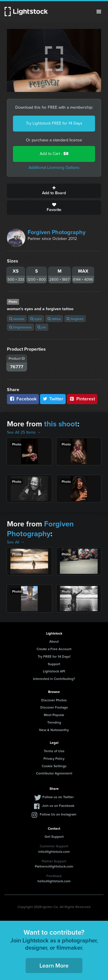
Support (54, 664)
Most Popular (54, 715)
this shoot (61, 424)
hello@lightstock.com (54, 881)
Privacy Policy (54, 758)
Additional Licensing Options (54, 168)
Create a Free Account (54, 649)
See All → (16, 542)
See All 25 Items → (24, 432)
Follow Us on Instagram (58, 814)
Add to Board (54, 191)
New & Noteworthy (54, 730)
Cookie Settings (54, 766)
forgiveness (20, 327)
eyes (36, 319)
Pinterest (82, 399)
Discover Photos (54, 700)
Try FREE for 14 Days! (54, 656)
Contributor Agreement (54, 773)
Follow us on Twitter (58, 797)
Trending (54, 722)
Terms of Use (54, 751)
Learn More (54, 965)
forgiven (75, 319)
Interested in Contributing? (54, 679)
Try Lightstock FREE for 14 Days (54, 123)
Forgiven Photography (57, 232)
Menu (99, 12)
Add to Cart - (54, 154)
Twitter (53, 399)
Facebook (23, 399)
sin (42, 327)
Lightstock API (54, 671)
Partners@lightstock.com (54, 866)
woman (17, 319)
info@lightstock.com (54, 852)
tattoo (54, 319)
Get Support (54, 836)
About (54, 641)
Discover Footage (54, 707)
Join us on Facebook (58, 806)
